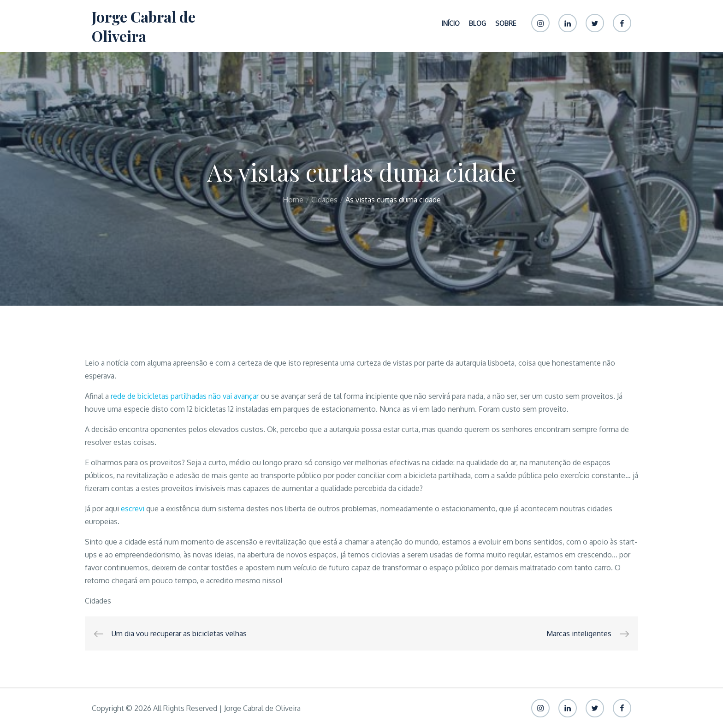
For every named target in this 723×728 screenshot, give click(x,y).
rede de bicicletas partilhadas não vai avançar (185, 396)
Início (451, 23)
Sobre (506, 23)
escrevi (133, 509)
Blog (477, 23)
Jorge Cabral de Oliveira (144, 26)
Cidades (98, 601)
